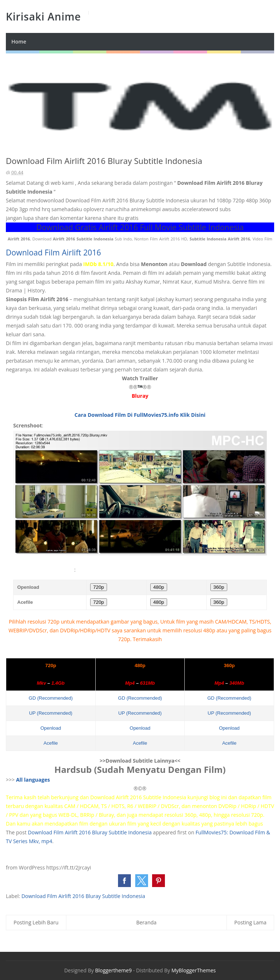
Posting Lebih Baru (36, 922)
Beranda (146, 922)
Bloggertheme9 (113, 970)
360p (219, 587)
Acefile (51, 743)
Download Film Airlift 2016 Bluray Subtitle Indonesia (90, 832)
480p (159, 587)
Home (19, 42)
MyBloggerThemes (194, 970)
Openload (51, 728)
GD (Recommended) (51, 698)
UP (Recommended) (51, 713)
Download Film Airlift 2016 (54, 253)
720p (99, 587)
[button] (124, 881)
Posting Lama (250, 922)
